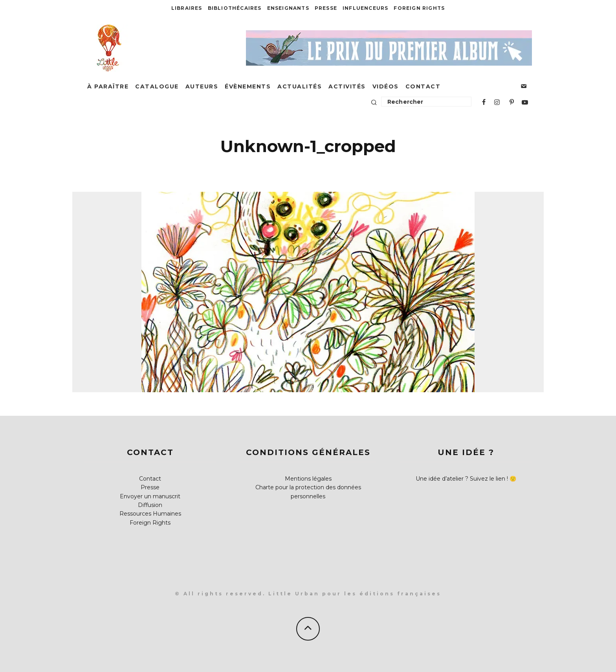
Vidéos (386, 86)
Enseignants (288, 8)
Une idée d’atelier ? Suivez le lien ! (462, 479)
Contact (423, 86)
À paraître (108, 86)
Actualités (300, 86)
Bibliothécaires (235, 8)
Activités (347, 86)
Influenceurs (365, 8)
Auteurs (202, 86)
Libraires (187, 8)
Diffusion (150, 505)
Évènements (248, 86)
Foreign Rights (419, 8)
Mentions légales (308, 479)
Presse (326, 8)
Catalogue (157, 86)
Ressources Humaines (150, 514)
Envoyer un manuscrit (150, 496)
